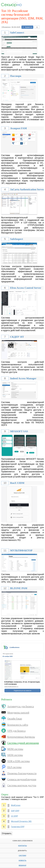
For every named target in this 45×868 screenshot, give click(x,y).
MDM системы (15, 749)
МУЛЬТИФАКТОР (21, 550)
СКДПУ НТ (17, 337)
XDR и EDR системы (19, 761)
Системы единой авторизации (23, 743)
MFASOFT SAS (19, 431)
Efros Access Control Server (26, 288)
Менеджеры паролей (18, 713)
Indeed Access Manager (23, 378)
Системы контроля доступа (22, 785)
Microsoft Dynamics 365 (21, 821)
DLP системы (14, 767)
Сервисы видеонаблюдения (22, 779)
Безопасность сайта (18, 725)
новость (22, 860)
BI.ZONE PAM (19, 588)
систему (22, 856)
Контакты (23, 846)
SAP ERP (15, 811)
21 (37, 27)
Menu (40, 4)
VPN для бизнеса (16, 731)
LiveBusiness (14, 647)
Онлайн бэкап (15, 719)
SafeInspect (16, 239)
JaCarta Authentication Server (27, 189)
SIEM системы (15, 755)
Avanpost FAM (18, 128)
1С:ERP (15, 816)
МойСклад (16, 805)
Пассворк (16, 76)
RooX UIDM (17, 483)
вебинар (22, 865)
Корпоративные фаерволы (21, 737)
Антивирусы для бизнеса (21, 706)
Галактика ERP (18, 827)
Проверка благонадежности (22, 773)
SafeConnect (17, 33)
